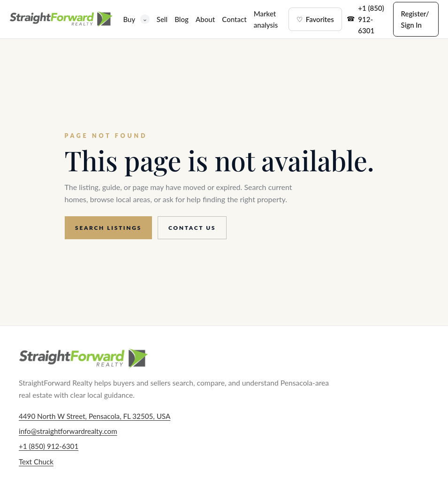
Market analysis (266, 19)
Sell (162, 19)
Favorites (315, 19)
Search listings (108, 228)
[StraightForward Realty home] (61, 19)
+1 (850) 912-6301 (371, 19)
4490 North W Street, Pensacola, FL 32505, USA (95, 416)
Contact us (192, 228)
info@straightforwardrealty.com (68, 431)
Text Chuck (36, 462)
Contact (234, 19)
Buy (136, 19)
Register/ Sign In (415, 19)
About (205, 19)
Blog (182, 19)
